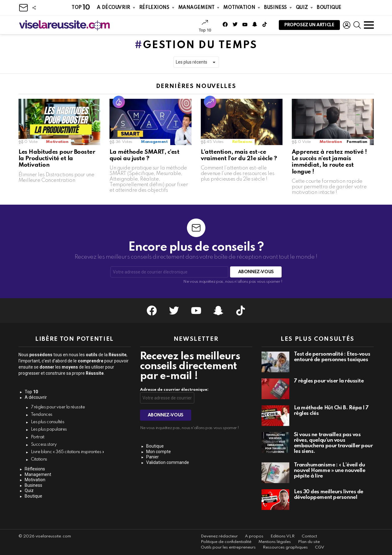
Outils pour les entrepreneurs (228, 547)
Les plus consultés (48, 422)
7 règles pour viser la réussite (58, 407)
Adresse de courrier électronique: (174, 390)
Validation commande (168, 462)
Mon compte (159, 452)
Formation (357, 142)
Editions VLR (283, 536)
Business (275, 8)
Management (196, 8)
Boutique (329, 8)
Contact (309, 536)
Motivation (239, 8)
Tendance (210, 102)
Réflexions (154, 8)
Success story (44, 444)
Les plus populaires (49, 429)
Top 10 (205, 26)
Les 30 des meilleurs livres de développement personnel (329, 495)
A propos (254, 536)
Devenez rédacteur (219, 536)
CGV (320, 547)
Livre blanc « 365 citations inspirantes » (68, 452)
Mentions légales (275, 542)
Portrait (38, 437)
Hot (119, 102)
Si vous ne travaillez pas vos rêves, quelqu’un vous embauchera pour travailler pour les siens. (333, 443)
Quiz (302, 8)
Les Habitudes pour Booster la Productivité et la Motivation (57, 159)
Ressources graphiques (285, 547)
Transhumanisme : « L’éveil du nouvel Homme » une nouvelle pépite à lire (330, 471)
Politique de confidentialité (226, 542)
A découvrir (113, 8)
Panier (153, 457)
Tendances (42, 415)
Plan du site (309, 542)
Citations (39, 459)
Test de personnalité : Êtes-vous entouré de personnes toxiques (332, 357)
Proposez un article (309, 26)
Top (81, 8)
